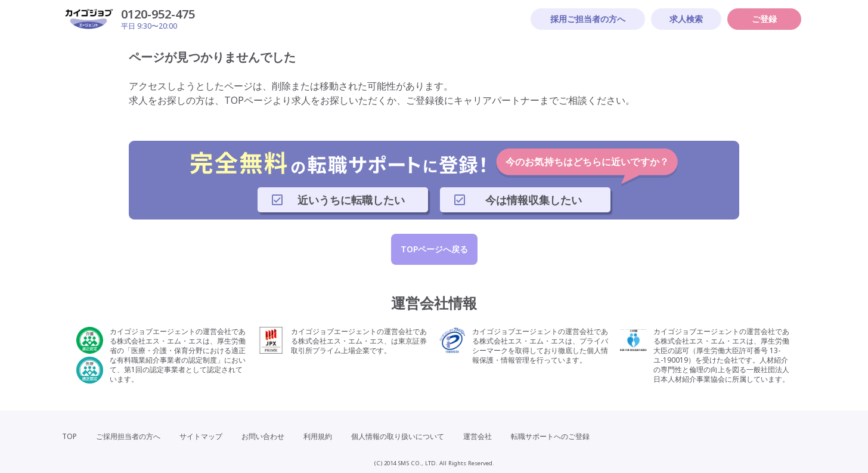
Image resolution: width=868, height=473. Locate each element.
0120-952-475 (158, 14)
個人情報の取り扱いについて (398, 436)
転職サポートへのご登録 (550, 436)
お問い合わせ (263, 436)
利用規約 (318, 436)
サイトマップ (201, 436)
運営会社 (478, 436)
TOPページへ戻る (434, 249)
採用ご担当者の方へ (588, 19)
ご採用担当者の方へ (128, 436)
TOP (69, 436)
